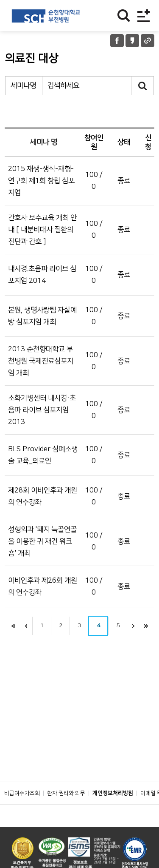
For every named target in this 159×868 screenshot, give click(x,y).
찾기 (124, 16)
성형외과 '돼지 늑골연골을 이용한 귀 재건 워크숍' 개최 (42, 541)
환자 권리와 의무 (66, 793)
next (133, 626)
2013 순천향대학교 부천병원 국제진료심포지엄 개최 (41, 361)
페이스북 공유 (117, 41)
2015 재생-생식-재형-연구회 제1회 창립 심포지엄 (41, 181)
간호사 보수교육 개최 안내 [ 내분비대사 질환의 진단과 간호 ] (42, 230)
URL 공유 (148, 41)
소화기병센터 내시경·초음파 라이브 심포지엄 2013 (42, 410)
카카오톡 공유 (132, 41)
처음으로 (13, 626)
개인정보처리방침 (113, 793)
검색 (143, 86)
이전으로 (26, 626)
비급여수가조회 (22, 793)
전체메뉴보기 (144, 16)
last (146, 626)
